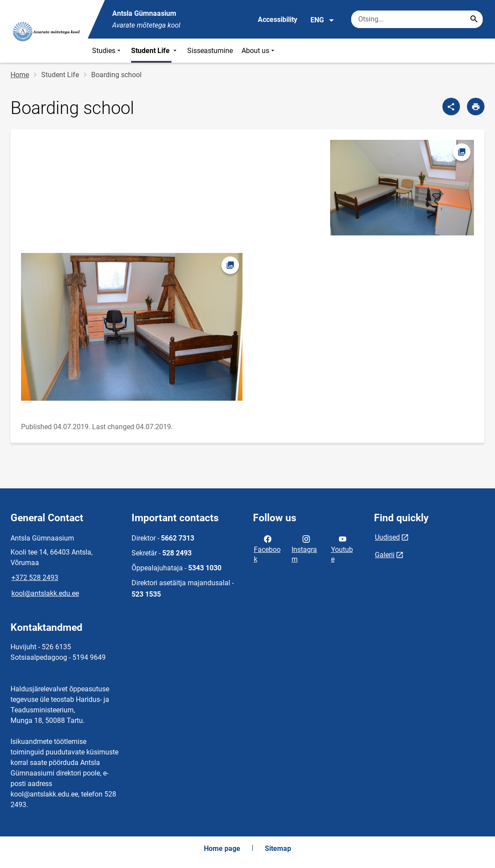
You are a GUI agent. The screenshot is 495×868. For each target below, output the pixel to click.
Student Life (155, 51)
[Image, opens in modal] (402, 188)
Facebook (267, 548)
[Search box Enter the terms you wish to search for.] (417, 19)
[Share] (451, 107)
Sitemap (278, 848)
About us (259, 51)
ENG (322, 20)
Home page (222, 848)
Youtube (342, 548)
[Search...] (474, 19)
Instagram (304, 548)
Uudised (387, 537)
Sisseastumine (210, 51)
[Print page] (476, 107)
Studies (107, 51)
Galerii (385, 555)
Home (20, 75)
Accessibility (278, 20)
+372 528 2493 (35, 578)
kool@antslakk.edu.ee (45, 593)
